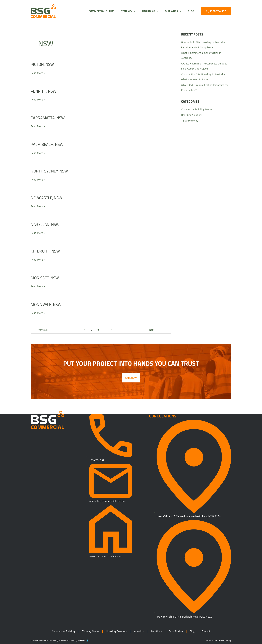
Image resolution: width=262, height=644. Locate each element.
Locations (157, 631)
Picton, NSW (43, 64)
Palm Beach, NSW (49, 144)
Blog (194, 631)
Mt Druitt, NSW (47, 251)
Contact (207, 631)
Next (152, 330)
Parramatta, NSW (50, 118)
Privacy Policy (225, 640)
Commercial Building (62, 631)
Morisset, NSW (46, 278)
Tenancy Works (190, 121)
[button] (122, 11)
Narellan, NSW (47, 224)
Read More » (38, 73)
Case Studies (177, 631)
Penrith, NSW (45, 91)
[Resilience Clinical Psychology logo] (48, 420)
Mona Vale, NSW (48, 304)
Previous (42, 330)
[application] (128, 11)
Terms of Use (212, 640)
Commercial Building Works (197, 109)
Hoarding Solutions (192, 115)
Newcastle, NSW (48, 198)
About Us (140, 631)
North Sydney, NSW (51, 171)
